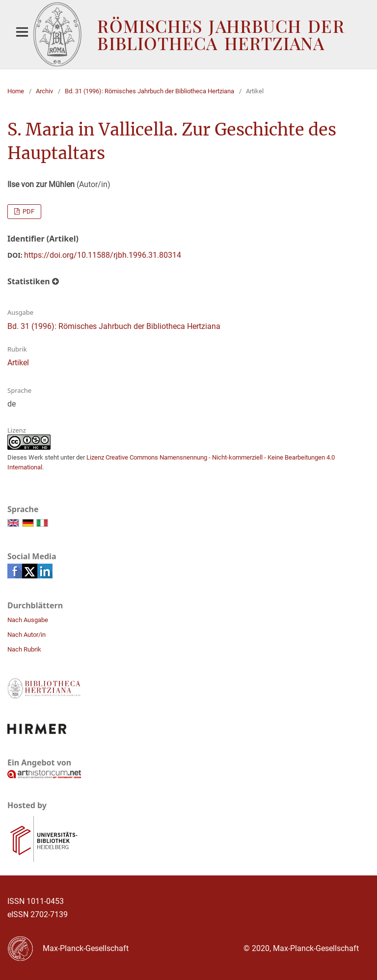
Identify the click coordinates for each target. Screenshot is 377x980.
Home (16, 91)
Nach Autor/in (27, 635)
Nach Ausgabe (28, 620)
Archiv (44, 91)
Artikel (18, 363)
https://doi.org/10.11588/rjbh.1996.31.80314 (103, 255)
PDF (28, 211)
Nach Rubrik (24, 649)
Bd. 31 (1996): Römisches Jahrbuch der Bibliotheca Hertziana (149, 91)
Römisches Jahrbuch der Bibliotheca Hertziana (221, 34)
